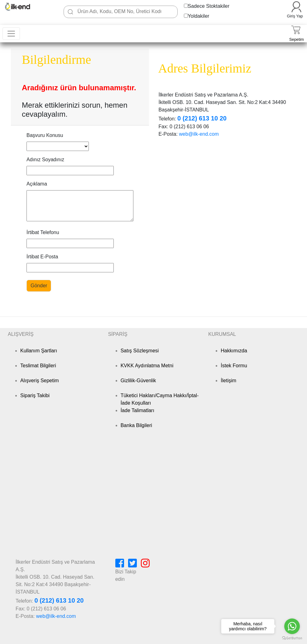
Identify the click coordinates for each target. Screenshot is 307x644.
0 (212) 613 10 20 (202, 118)
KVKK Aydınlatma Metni (147, 366)
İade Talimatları (137, 410)
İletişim (228, 381)
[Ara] (70, 12)
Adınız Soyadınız (45, 160)
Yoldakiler (199, 16)
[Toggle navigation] (11, 34)
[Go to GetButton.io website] (292, 638)
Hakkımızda (234, 351)
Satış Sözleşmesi (140, 351)
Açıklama (37, 184)
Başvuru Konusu (45, 135)
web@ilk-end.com (199, 134)
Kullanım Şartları (39, 351)
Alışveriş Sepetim (40, 381)
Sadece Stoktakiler (209, 6)
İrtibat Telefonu (43, 232)
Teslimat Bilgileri (38, 366)
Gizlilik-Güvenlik (138, 381)
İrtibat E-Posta (42, 257)
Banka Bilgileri (136, 425)
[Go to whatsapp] (292, 626)
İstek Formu (234, 366)
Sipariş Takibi (35, 395)
